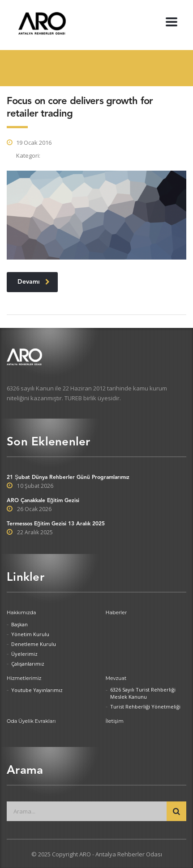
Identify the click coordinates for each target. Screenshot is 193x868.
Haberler (116, 612)
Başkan (19, 624)
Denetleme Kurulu (34, 644)
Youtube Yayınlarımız (37, 690)
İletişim (115, 721)
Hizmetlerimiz (24, 678)
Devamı (34, 282)
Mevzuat (116, 678)
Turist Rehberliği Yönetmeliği (145, 707)
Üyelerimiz (24, 654)
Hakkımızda (21, 612)
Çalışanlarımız (28, 664)
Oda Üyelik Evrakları (31, 721)
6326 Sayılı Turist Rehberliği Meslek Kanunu (143, 693)
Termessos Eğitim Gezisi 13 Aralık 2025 (56, 524)
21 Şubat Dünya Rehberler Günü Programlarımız (68, 478)
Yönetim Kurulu (30, 634)
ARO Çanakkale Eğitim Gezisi (43, 501)
